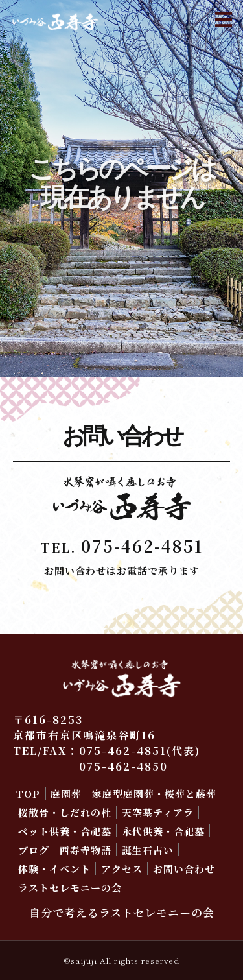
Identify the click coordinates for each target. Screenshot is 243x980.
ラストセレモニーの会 (70, 888)
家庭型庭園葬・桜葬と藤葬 (154, 794)
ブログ (34, 850)
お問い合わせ (184, 869)
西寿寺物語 (86, 850)
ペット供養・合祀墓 (65, 831)
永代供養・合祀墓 (163, 831)
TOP (28, 794)
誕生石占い (148, 850)
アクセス (122, 869)
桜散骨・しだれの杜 (65, 812)
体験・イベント (54, 869)
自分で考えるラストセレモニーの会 (122, 912)
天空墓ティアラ (158, 812)
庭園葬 (66, 794)
